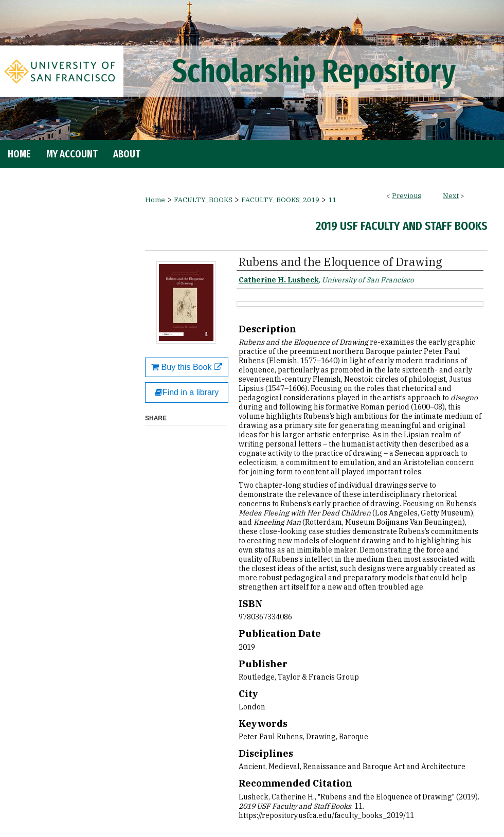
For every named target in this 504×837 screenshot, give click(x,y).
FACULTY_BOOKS (203, 200)
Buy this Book (187, 367)
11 (332, 200)
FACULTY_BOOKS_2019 (280, 200)
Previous (407, 196)
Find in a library (187, 392)
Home (155, 200)
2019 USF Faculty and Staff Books (402, 226)
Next (451, 196)
